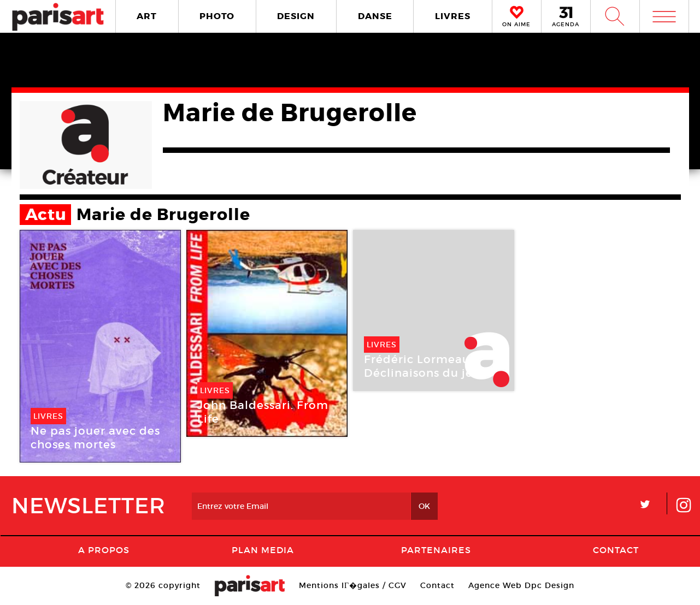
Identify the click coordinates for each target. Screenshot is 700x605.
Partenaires (436, 550)
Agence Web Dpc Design (521, 585)
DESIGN (296, 16)
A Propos (104, 550)
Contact (616, 550)
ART (147, 16)
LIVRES (453, 16)
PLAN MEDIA (263, 550)
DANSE (375, 16)
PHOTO (217, 16)
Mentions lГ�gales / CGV (353, 585)
